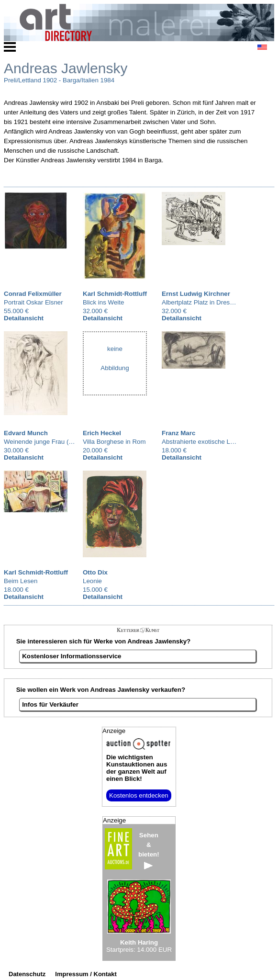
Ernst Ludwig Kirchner (196, 294)
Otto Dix (95, 572)
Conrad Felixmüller (33, 294)
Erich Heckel (102, 433)
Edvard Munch (26, 433)
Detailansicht (24, 318)
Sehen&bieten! (149, 850)
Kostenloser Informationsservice (72, 656)
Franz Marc (178, 433)
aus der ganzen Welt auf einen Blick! (137, 768)
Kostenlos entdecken (139, 795)
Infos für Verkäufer (50, 704)
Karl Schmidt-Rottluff (115, 294)
